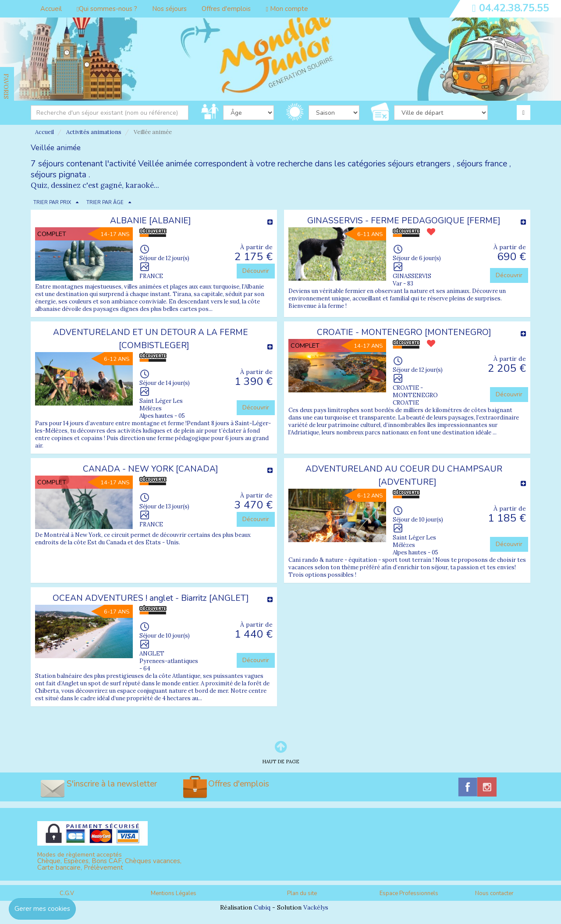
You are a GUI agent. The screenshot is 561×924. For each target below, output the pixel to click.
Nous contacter (494, 893)
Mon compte (287, 9)
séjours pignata (59, 175)
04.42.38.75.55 (514, 8)
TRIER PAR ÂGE (105, 203)
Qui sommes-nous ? (107, 9)
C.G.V (67, 893)
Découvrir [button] (256, 271)
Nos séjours (169, 9)
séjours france (482, 164)
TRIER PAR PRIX (52, 203)
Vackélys (316, 907)
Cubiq (262, 907)
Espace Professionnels (409, 893)
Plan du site (302, 893)
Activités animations (94, 132)
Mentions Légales (174, 893)
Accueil (51, 9)
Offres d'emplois (226, 9)
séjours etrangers (419, 164)
